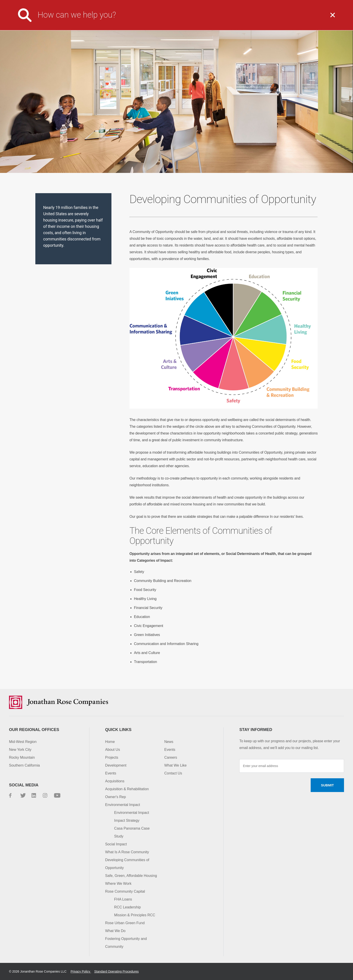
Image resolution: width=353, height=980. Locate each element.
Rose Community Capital (125, 891)
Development (116, 765)
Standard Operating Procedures (116, 971)
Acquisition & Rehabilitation (127, 789)
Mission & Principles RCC (135, 915)
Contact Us (285, 3)
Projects (234, 18)
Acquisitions (115, 781)
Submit (327, 785)
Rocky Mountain (22, 757)
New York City (20, 750)
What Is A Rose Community (127, 852)
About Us (146, 18)
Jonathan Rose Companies (37, 19)
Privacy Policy (81, 971)
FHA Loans (123, 899)
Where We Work (118, 884)
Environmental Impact (123, 805)
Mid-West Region (23, 742)
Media (202, 3)
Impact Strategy (127, 820)
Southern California (24, 765)
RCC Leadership (127, 907)
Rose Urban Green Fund (125, 923)
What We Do (190, 18)
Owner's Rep (115, 797)
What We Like (175, 765)
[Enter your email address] (292, 766)
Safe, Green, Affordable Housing (131, 876)
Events (111, 773)
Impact (274, 18)
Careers (224, 3)
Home (110, 742)
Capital (312, 18)
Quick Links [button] (118, 730)
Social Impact (116, 844)
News (169, 742)
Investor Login (254, 3)
